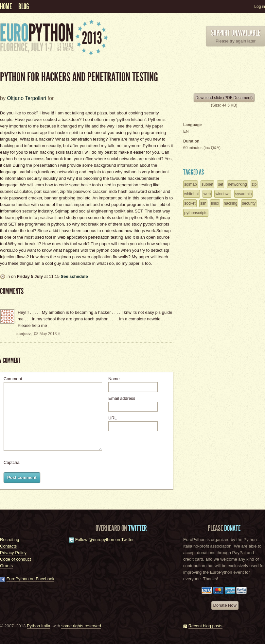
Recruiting (10, 540)
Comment (13, 379)
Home (6, 7)
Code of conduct (16, 559)
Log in (260, 7)
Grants (6, 566)
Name (114, 379)
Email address (122, 398)
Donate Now (225, 605)
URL (113, 418)
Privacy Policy (13, 553)
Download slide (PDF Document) (224, 98)
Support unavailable (236, 33)
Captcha (11, 462)
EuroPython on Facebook (31, 579)
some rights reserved (81, 626)
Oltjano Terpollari (26, 98)
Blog (24, 7)
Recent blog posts (205, 626)
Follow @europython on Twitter (105, 540)
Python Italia (39, 626)
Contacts (8, 546)
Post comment (22, 477)
